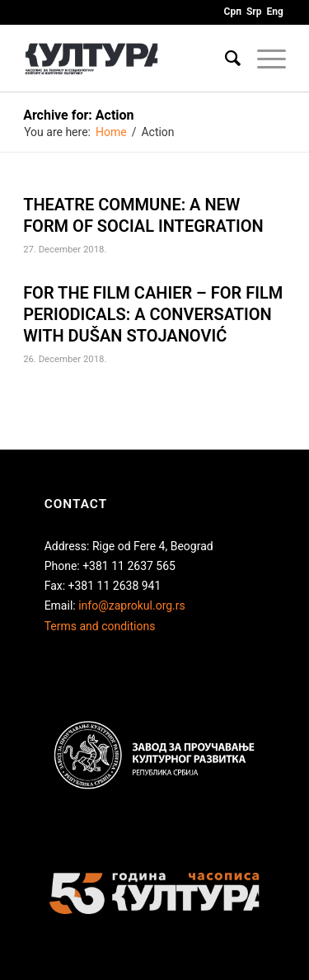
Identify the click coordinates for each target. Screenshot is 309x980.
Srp (254, 12)
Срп (233, 12)
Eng (275, 12)
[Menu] (263, 59)
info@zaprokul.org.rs (132, 605)
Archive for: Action (78, 115)
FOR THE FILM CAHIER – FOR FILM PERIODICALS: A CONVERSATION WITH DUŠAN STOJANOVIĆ (153, 314)
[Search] (225, 59)
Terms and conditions (100, 626)
